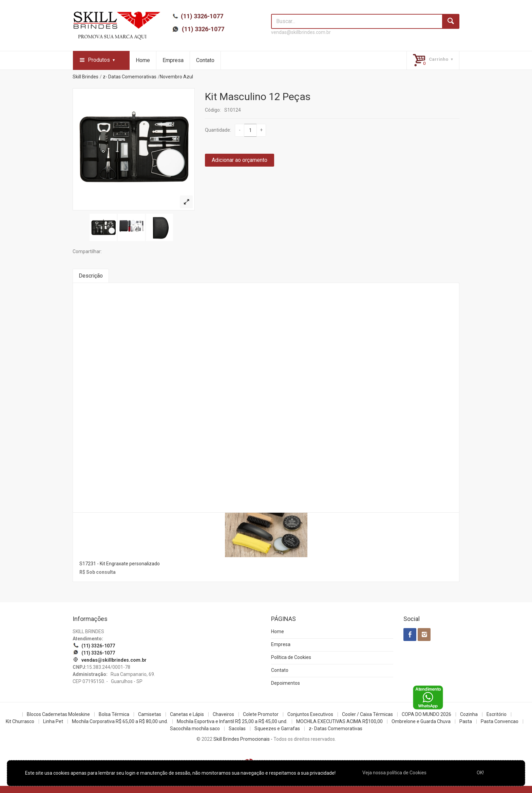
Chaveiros (223, 714)
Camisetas (150, 714)
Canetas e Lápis (187, 714)
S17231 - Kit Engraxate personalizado (120, 564)
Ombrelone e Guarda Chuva (421, 721)
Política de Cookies (291, 657)
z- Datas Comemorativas (130, 77)
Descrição (91, 276)
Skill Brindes (85, 77)
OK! (480, 773)
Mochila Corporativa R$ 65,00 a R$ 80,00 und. (120, 721)
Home (143, 60)
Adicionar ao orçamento (240, 160)
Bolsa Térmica (114, 714)
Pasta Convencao (500, 721)
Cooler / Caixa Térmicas (367, 714)
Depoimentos (286, 683)
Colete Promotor (261, 714)
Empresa (173, 60)
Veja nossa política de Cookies (394, 773)
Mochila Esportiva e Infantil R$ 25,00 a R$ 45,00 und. (232, 721)
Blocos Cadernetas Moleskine (58, 714)
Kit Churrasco (20, 721)
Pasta (466, 721)
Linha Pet (53, 721)
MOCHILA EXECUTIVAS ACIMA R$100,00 (339, 721)
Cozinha (469, 714)
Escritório (497, 714)
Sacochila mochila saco (195, 729)
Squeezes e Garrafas (277, 729)
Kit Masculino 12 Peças (258, 97)
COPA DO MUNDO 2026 (426, 714)
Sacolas (237, 729)
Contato (205, 60)
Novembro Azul (176, 77)
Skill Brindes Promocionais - (243, 739)
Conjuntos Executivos (310, 714)
